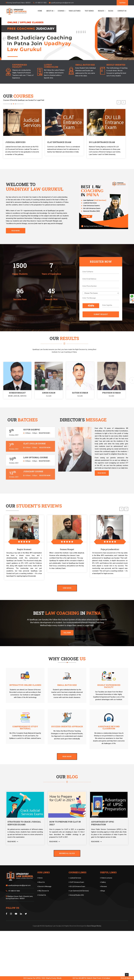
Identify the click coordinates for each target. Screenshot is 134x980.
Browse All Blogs (67, 864)
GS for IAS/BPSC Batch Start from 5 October (113, 978)
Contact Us (122, 11)
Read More (16, 241)
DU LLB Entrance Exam (77, 897)
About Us (50, 11)
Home (40, 11)
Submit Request (101, 325)
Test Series (89, 11)
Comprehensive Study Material (25, 738)
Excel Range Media (94, 937)
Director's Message (44, 897)
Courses (61, 11)
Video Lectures (75, 11)
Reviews (103, 897)
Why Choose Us (43, 902)
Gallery (103, 893)
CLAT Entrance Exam (76, 893)
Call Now (122, 3)
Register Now (45, 444)
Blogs (111, 11)
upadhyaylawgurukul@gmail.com (62, 3)
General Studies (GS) (76, 906)
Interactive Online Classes (25, 696)
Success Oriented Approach (67, 737)
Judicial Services (75, 889)
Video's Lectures (106, 889)
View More (67, 599)
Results (101, 11)
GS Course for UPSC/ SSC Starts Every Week (64, 978)
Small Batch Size (67, 696)
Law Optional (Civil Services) (79, 902)
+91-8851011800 (41, 3)
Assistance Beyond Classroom (109, 738)
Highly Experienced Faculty (109, 697)
